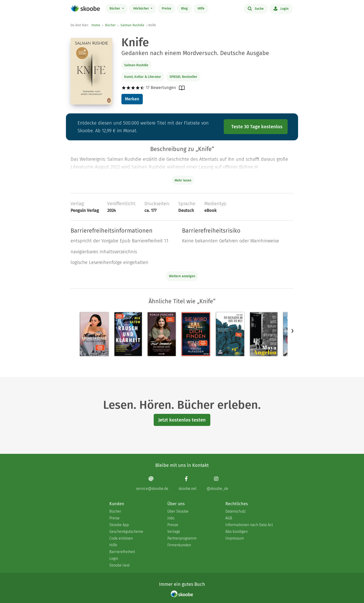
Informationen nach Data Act (249, 525)
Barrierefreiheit (122, 552)
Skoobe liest (119, 565)
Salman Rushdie (132, 25)
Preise (167, 8)
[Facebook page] (187, 483)
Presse (173, 525)
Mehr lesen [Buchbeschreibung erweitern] (183, 180)
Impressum (235, 538)
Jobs (171, 518)
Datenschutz (236, 511)
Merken (132, 99)
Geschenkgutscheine (126, 532)
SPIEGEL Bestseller (183, 77)
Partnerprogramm (182, 538)
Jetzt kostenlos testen (182, 420)
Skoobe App (119, 525)
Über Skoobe (178, 511)
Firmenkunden (179, 545)
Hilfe (201, 8)
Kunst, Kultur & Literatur (143, 77)
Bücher (115, 8)
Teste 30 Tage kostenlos (257, 127)
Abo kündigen (237, 532)
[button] (292, 331)
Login (281, 8)
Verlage (174, 532)
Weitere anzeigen (182, 276)
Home (96, 25)
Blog (184, 8)
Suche (256, 8)
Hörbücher (142, 8)
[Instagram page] (217, 483)
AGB (229, 518)
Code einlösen (121, 538)
